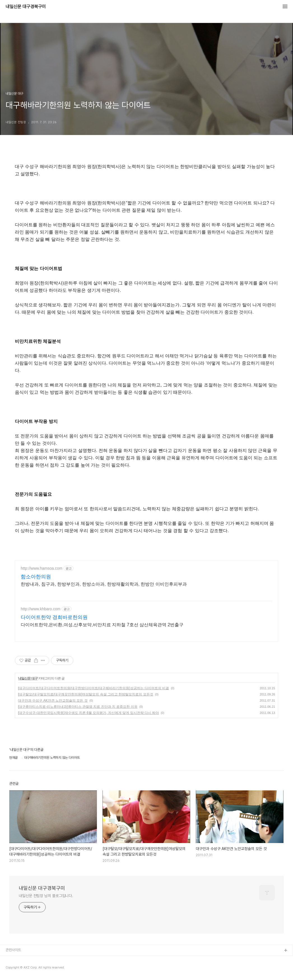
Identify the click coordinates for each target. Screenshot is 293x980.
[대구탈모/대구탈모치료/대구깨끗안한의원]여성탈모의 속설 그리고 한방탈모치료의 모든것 (86, 694)
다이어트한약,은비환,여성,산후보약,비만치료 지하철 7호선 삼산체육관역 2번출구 (102, 625)
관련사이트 (13, 950)
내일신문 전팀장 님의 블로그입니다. (46, 896)
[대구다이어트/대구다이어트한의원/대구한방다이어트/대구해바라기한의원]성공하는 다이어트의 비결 (93, 688)
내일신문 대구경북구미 (26, 7)
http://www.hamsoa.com (42, 568)
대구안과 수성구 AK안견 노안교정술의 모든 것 (53, 700)
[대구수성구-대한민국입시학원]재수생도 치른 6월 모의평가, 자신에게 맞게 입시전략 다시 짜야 (88, 713)
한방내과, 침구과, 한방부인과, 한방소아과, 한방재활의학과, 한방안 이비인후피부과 (104, 584)
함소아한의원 (36, 577)
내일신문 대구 (28, 678)
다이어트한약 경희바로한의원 (54, 617)
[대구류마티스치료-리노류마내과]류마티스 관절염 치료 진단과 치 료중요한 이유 (78, 707)
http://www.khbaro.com (41, 609)
